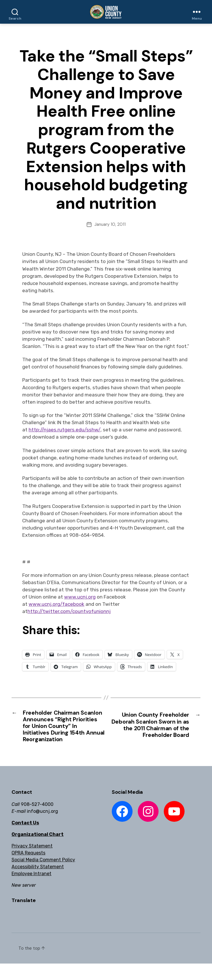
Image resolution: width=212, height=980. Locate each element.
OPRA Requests (28, 869)
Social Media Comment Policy (43, 876)
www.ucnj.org (80, 597)
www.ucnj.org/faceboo (55, 604)
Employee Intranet (31, 890)
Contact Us (25, 839)
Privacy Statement (32, 862)
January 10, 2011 (110, 224)
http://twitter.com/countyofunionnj (69, 611)
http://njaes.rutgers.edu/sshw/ (65, 430)
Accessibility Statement (38, 883)
